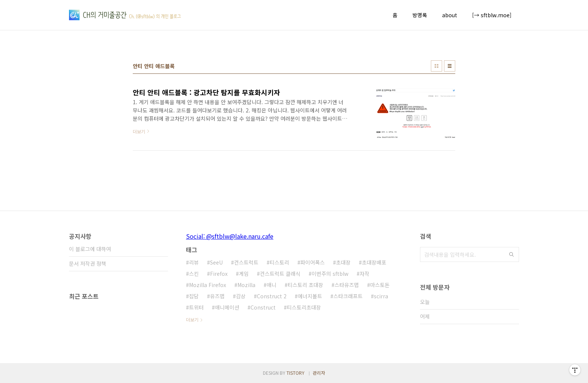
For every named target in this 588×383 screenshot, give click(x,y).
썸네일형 (436, 66)
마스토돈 (380, 285)
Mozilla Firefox (208, 285)
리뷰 (194, 262)
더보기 (192, 319)
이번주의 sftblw (330, 274)
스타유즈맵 (347, 285)
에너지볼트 (310, 296)
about (450, 15)
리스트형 (450, 66)
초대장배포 (374, 262)
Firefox (219, 274)
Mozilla (246, 285)
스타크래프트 (348, 296)
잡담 (194, 296)
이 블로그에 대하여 (90, 249)
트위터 (196, 307)
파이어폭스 (313, 262)
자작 (364, 274)
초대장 (343, 262)
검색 (511, 254)
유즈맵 (217, 296)
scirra (381, 296)
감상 (241, 296)
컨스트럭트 (246, 262)
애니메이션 (227, 307)
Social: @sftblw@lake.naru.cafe (230, 236)
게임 (244, 274)
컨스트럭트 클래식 (280, 274)
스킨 (194, 274)
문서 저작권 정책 (88, 263)
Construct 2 (272, 296)
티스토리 (279, 262)
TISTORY (295, 373)
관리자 (319, 373)
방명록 (420, 15)
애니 (271, 285)
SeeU (216, 262)
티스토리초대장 (304, 307)
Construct (263, 307)
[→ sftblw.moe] (492, 15)
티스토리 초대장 (305, 285)
